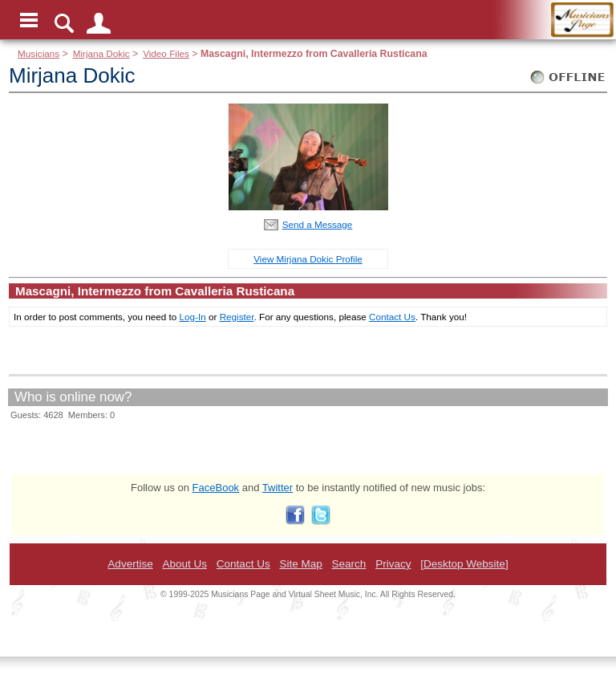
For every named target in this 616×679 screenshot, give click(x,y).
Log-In (193, 317)
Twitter (278, 488)
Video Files (166, 53)
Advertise (130, 564)
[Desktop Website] (464, 564)
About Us (184, 564)
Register (237, 317)
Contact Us (392, 317)
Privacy (393, 564)
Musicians (38, 53)
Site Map (300, 564)
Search (349, 564)
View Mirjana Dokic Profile (308, 259)
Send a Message (318, 224)
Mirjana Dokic (101, 53)
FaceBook (216, 488)
